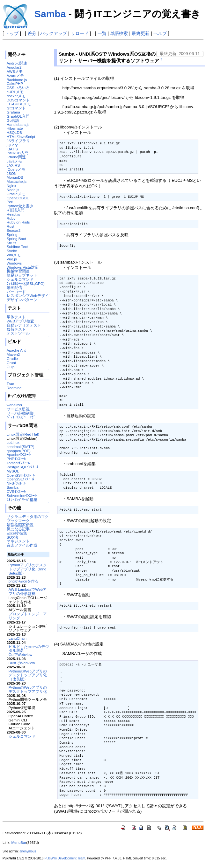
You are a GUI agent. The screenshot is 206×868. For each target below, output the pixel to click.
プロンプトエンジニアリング (28, 616)
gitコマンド (16, 108)
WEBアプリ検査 (21, 321)
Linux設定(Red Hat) (23, 434)
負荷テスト (16, 329)
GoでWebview (21, 654)
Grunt (11, 363)
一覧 (102, 33)
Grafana (13, 112)
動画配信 (14, 288)
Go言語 (13, 120)
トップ (12, 33)
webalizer (15, 405)
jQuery (12, 145)
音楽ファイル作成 (22, 545)
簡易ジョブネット (22, 275)
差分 (32, 33)
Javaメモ (15, 161)
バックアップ (54, 33)
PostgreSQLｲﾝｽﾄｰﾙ (23, 467)
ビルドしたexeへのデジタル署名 (29, 649)
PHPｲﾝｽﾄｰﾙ (16, 459)
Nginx (11, 186)
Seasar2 (14, 230)
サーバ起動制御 (20, 413)
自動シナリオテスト (24, 325)
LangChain (18, 638)
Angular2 (14, 67)
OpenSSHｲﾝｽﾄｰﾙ (21, 475)
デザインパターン (22, 300)
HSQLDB (14, 132)
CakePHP (15, 83)
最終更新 (141, 33)
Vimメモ (14, 255)
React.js (13, 214)
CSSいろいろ (18, 88)
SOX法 (13, 537)
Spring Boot (16, 239)
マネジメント (18, 541)
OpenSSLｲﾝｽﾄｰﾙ (21, 479)
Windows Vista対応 (23, 267)
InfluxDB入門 (18, 153)
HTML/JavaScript (21, 137)
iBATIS (12, 149)
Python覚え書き (20, 206)
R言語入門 (16, 210)
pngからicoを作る (24, 581)
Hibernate (15, 128)
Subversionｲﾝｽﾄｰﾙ (22, 496)
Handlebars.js (18, 124)
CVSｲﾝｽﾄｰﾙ (16, 491)
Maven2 (13, 354)
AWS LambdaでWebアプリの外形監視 (28, 591)
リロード (80, 33)
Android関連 (17, 63)
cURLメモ (15, 92)
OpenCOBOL (18, 198)
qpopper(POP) (19, 451)
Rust (11, 226)
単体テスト (16, 317)
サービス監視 (18, 409)
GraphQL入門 (18, 116)
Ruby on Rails (18, 222)
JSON (12, 173)
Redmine (14, 388)
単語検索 (119, 33)
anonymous (28, 851)
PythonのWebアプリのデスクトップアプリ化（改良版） (28, 675)
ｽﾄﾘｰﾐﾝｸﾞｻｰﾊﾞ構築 (22, 500)
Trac (10, 384)
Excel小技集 (17, 533)
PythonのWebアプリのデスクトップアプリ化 (28, 689)
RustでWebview (22, 663)
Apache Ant (16, 350)
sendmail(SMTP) (21, 447)
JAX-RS (13, 165)
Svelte (12, 251)
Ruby (11, 218)
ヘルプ (160, 33)
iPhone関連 (16, 157)
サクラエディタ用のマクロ (30, 517)
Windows (14, 263)
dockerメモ (16, 96)
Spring (12, 234)
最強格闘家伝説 (20, 525)
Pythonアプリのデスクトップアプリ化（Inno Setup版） (28, 569)
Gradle (12, 358)
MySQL (13, 471)
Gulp (11, 367)
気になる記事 (18, 529)
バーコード (16, 292)
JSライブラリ (18, 141)
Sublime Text (17, 247)
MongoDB (15, 177)
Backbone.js (17, 80)
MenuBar (19, 843)
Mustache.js (17, 181)
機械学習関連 (18, 271)
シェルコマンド (20, 279)
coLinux (13, 442)
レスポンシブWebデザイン (30, 296)
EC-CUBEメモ (19, 104)
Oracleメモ (16, 194)
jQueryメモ (16, 169)
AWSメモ (15, 71)
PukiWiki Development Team (65, 858)
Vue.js (12, 259)
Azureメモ (15, 76)
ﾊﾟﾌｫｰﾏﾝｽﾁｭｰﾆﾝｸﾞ (21, 417)
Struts (11, 243)
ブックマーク (18, 521)
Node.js (13, 190)
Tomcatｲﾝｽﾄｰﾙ (18, 463)
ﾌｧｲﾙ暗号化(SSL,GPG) (26, 283)
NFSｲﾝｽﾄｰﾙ (16, 483)
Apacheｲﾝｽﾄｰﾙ (19, 455)
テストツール (18, 333)
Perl (10, 202)
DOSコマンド (18, 100)
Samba (50, 14)
